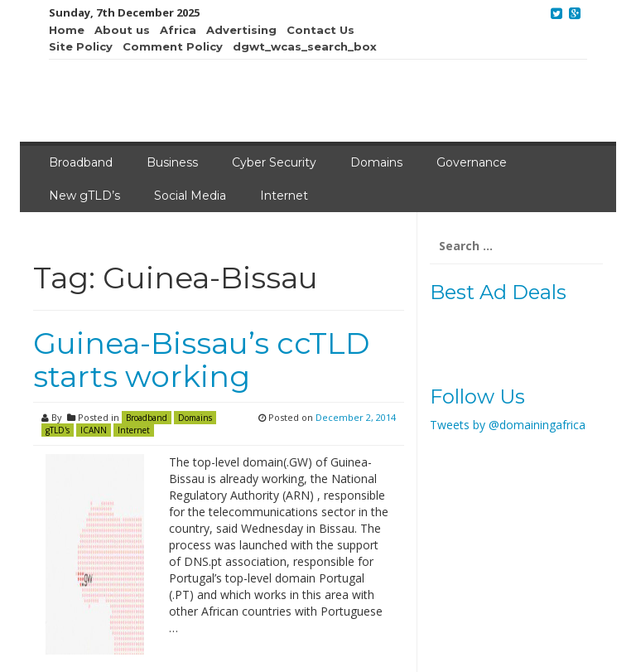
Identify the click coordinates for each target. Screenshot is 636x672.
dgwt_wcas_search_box (305, 46)
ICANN (94, 430)
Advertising (241, 30)
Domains (376, 162)
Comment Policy (173, 46)
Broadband (81, 162)
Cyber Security (274, 162)
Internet (284, 196)
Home (67, 30)
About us (122, 30)
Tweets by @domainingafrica (508, 425)
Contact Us (320, 30)
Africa (178, 30)
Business (172, 162)
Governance (472, 162)
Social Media (190, 196)
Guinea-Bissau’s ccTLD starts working (201, 360)
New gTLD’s (84, 196)
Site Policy (81, 46)
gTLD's (58, 430)
